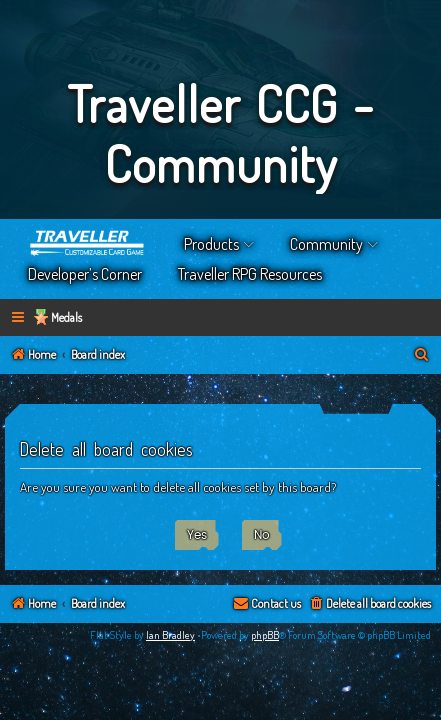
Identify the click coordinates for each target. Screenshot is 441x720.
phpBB (265, 652)
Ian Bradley (170, 652)
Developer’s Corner (85, 274)
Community (326, 244)
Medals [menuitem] (66, 317)
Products (211, 244)
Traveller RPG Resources (250, 274)
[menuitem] (107, 311)
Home (88, 244)
